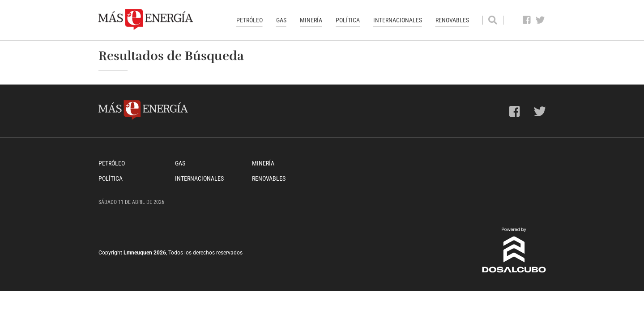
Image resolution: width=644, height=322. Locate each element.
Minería (311, 20)
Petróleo (249, 20)
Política (348, 20)
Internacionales (398, 20)
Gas (281, 20)
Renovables (452, 20)
